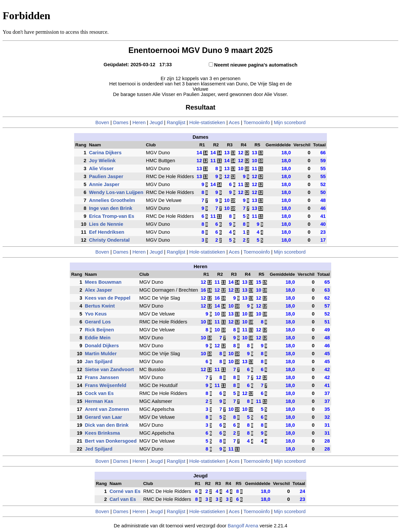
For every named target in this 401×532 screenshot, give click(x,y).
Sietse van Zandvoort (110, 369)
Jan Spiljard (99, 362)
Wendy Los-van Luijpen (116, 192)
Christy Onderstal (109, 240)
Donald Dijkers (102, 346)
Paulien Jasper (106, 176)
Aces (234, 122)
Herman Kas (99, 401)
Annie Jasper (104, 184)
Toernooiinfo (257, 122)
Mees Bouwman (103, 282)
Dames (122, 122)
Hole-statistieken (207, 122)
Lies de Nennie (106, 224)
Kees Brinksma (103, 433)
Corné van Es (125, 491)
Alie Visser (101, 169)
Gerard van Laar (104, 417)
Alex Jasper (99, 290)
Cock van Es (99, 393)
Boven (102, 122)
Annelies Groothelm (112, 200)
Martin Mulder (101, 354)
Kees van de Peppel (108, 298)
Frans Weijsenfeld (106, 385)
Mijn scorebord (290, 122)
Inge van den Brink (111, 208)
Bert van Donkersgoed (111, 441)
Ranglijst (176, 122)
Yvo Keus (96, 314)
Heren (139, 122)
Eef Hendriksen (107, 232)
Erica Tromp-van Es (112, 216)
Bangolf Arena (243, 526)
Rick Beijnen (100, 330)
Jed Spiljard (99, 449)
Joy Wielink (102, 161)
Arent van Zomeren (107, 409)
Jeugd (156, 122)
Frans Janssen (102, 377)
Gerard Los (98, 322)
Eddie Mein (98, 338)
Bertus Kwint (100, 306)
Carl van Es (123, 499)
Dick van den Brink (107, 425)
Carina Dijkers (105, 153)
